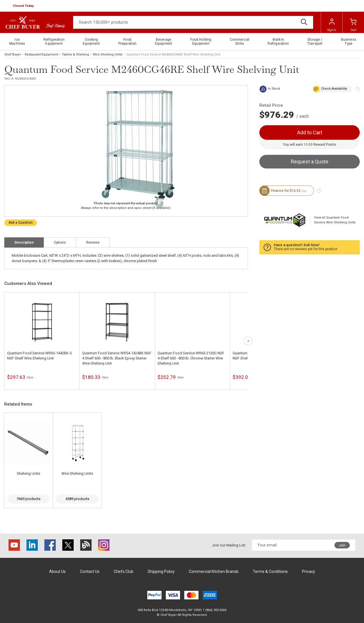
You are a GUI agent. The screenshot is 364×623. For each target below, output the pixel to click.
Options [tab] (60, 242)
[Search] (193, 22)
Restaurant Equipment (41, 55)
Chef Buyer (13, 55)
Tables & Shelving (76, 55)
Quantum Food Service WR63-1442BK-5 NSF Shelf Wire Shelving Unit (39, 356)
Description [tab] (24, 242)
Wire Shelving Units (108, 55)
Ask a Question (21, 223)
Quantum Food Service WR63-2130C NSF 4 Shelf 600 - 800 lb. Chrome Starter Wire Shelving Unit (191, 358)
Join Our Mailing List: (229, 545)
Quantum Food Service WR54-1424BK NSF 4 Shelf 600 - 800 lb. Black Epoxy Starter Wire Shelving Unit (117, 358)
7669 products (28, 499)
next (248, 341)
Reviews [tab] (93, 242)
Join (342, 545)
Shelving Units (28, 473)
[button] (24, 6)
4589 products (77, 499)
